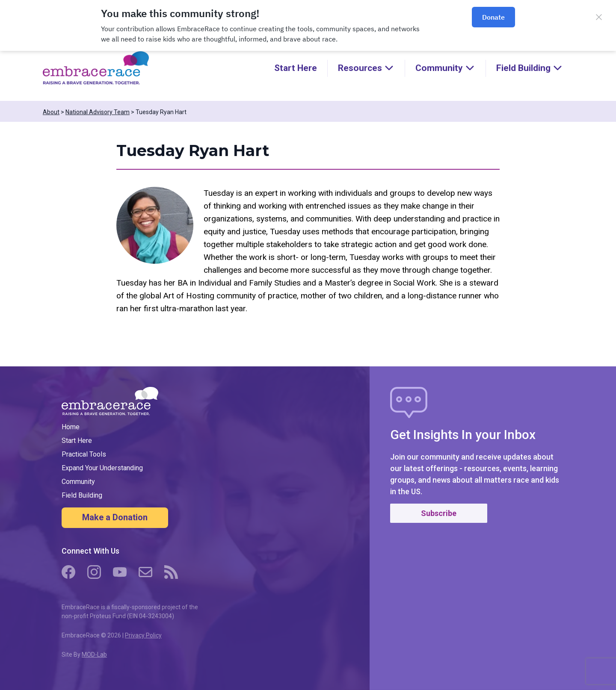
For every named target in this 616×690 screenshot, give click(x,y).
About (51, 112)
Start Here (296, 68)
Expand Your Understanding (102, 468)
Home (71, 427)
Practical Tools (84, 454)
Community (78, 482)
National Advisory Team (98, 112)
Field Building (82, 495)
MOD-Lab (94, 655)
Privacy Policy (143, 635)
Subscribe (439, 513)
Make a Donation (115, 517)
